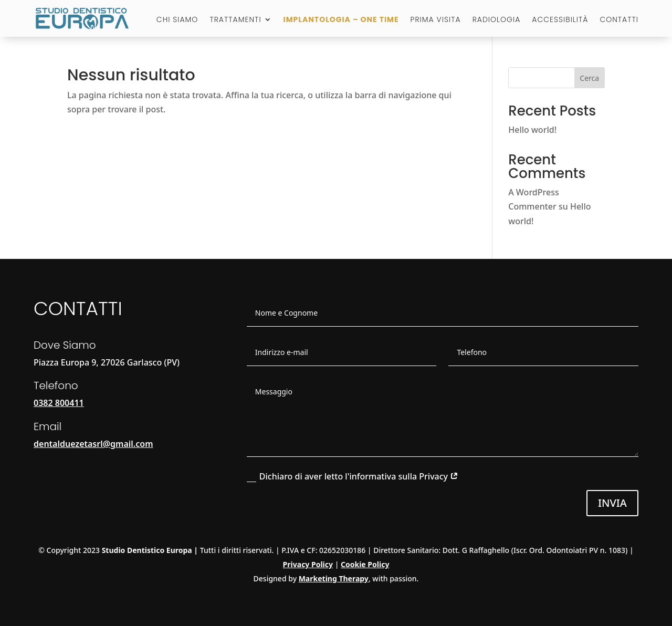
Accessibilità (560, 20)
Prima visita (436, 20)
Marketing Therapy (334, 578)
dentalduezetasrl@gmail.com (93, 444)
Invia (612, 503)
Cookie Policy (365, 564)
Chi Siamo (177, 20)
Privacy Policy (308, 564)
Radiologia (497, 20)
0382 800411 (59, 403)
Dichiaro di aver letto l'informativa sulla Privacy (353, 476)
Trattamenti (235, 20)
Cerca (589, 78)
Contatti (619, 20)
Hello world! (532, 130)
